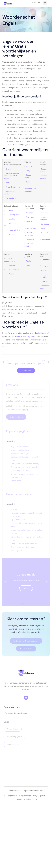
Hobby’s (29, 166)
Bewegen (29, 213)
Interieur (12, 265)
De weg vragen (15, 215)
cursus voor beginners (26, 336)
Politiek (44, 270)
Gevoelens (30, 217)
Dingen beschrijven (13, 187)
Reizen (11, 210)
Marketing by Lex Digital (27, 799)
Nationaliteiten (15, 230)
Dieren (8, 183)
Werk (43, 228)
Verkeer (12, 234)
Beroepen (45, 213)
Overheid (45, 281)
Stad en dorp (14, 270)
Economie (45, 233)
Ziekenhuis (30, 239)
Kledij (28, 171)
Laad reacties (26, 371)
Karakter (29, 221)
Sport (28, 182)
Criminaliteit (44, 266)
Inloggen (36, 2)
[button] (45, 3)
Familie (28, 261)
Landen (12, 219)
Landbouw (45, 224)
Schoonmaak (45, 239)
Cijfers (8, 169)
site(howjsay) (43, 333)
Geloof (28, 265)
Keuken (12, 274)
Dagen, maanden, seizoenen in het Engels (12, 176)
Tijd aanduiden (11, 198)
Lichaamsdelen (30, 228)
